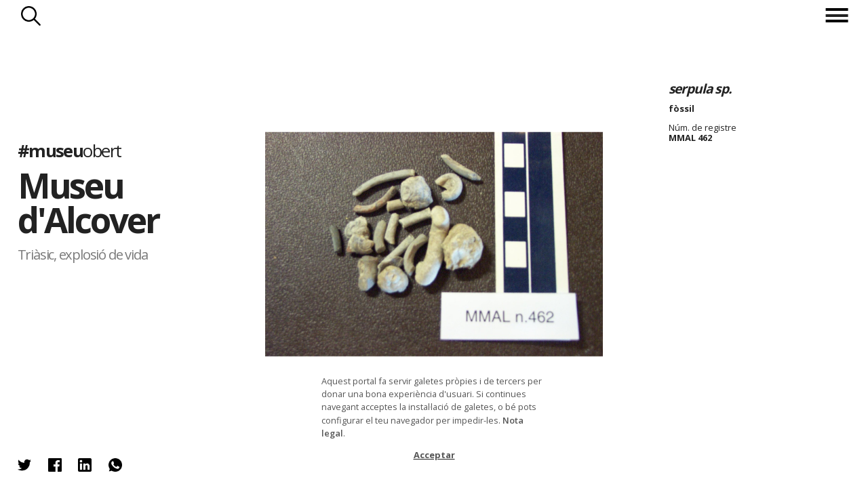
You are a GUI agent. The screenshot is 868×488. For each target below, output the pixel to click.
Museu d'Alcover (88, 203)
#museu (70, 151)
